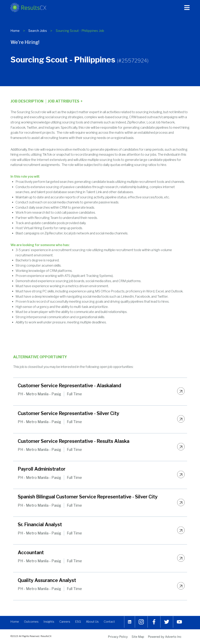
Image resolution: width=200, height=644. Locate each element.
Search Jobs (38, 31)
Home (15, 31)
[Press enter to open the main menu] (187, 8)
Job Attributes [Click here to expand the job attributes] (65, 101)
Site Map (138, 637)
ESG (80, 623)
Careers (66, 623)
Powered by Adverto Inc (165, 637)
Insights (50, 623)
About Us (95, 623)
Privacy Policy (118, 637)
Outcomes (32, 623)
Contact (112, 623)
